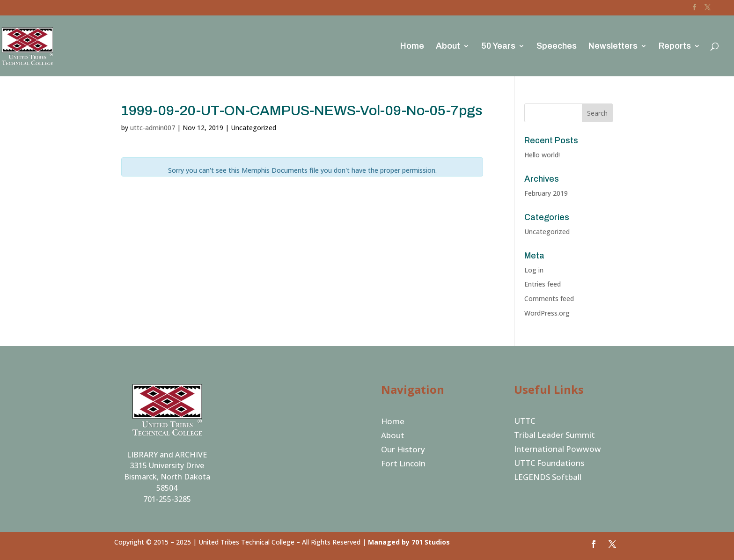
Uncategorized (547, 232)
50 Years (498, 47)
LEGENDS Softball (548, 478)
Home (412, 47)
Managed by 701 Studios (409, 542)
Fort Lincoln (403, 464)
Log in (534, 270)
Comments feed (549, 298)
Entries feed (543, 284)
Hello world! (542, 155)
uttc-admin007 (153, 128)
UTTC (525, 422)
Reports (675, 47)
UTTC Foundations (549, 464)
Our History (403, 450)
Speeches (557, 47)
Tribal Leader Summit (554, 436)
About (448, 47)
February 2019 (546, 193)
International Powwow (558, 450)
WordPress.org (547, 313)
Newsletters (613, 47)
